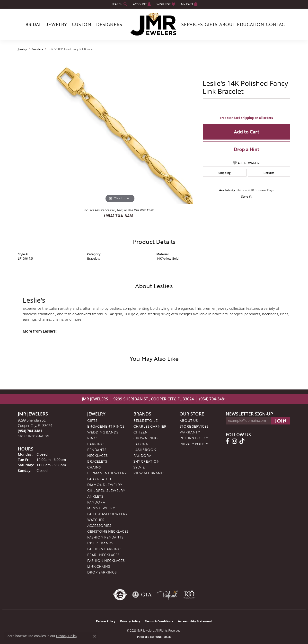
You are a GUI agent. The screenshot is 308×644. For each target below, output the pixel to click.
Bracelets (37, 49)
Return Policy (194, 438)
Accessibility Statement (195, 621)
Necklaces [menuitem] (97, 455)
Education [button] (251, 24)
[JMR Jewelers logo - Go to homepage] (154, 24)
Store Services (194, 426)
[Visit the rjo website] (189, 595)
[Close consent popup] (95, 636)
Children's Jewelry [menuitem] (106, 490)
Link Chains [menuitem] (99, 566)
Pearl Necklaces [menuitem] (103, 555)
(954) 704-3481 (119, 216)
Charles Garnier (150, 426)
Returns (269, 173)
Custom (82, 24)
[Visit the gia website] (142, 595)
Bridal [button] (33, 24)
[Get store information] (34, 436)
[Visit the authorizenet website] (120, 595)
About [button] (227, 24)
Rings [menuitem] (93, 438)
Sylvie (139, 467)
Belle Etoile (145, 420)
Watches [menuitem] (96, 520)
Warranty (190, 432)
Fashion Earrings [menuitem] (105, 549)
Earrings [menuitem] (96, 444)
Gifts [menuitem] (92, 420)
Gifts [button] (211, 24)
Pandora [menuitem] (96, 502)
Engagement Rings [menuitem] (106, 426)
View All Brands (149, 473)
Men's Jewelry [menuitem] (101, 508)
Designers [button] (109, 24)
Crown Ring (145, 438)
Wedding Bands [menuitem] (103, 432)
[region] (120, 131)
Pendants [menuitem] (97, 450)
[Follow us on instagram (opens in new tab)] (234, 441)
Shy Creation (146, 461)
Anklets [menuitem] (95, 496)
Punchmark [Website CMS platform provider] (163, 637)
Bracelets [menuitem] (97, 461)
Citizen (141, 432)
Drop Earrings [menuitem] (102, 572)
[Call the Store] (30, 431)
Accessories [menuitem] (99, 525)
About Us (189, 420)
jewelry (22, 49)
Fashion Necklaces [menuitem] (106, 560)
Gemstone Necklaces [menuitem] (108, 531)
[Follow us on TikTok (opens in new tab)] (242, 441)
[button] (119, 4)
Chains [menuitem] (94, 467)
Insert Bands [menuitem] (100, 543)
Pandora (142, 455)
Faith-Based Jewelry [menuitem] (107, 514)
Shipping (224, 173)
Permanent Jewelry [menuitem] (107, 473)
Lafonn (141, 444)
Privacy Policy (194, 444)
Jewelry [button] (57, 24)
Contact (277, 24)
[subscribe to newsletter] (281, 421)
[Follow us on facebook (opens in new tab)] (228, 441)
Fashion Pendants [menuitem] (105, 537)
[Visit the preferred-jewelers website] (167, 595)
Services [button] (192, 24)
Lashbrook (145, 450)
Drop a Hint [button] (246, 149)
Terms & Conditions (159, 621)
